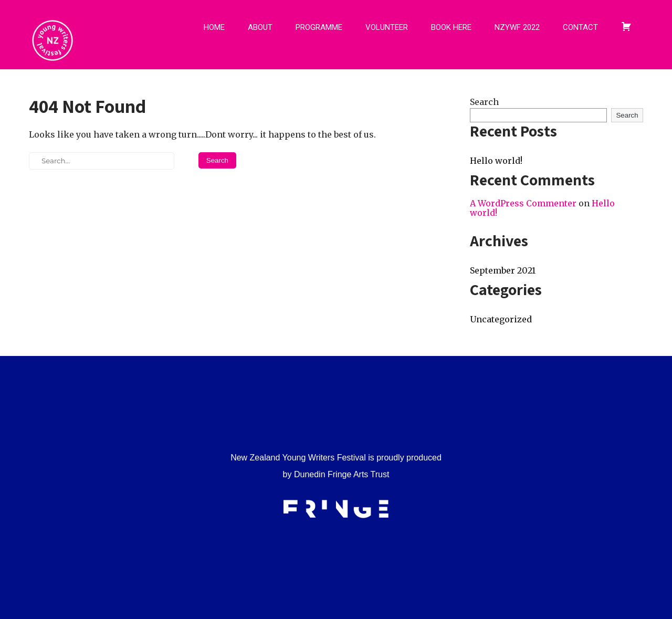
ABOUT (260, 27)
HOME (214, 27)
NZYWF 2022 (517, 27)
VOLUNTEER (387, 27)
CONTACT (580, 27)
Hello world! (496, 161)
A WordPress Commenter (523, 203)
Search (484, 102)
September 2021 (503, 270)
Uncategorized (501, 319)
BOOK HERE (451, 27)
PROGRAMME (319, 27)
